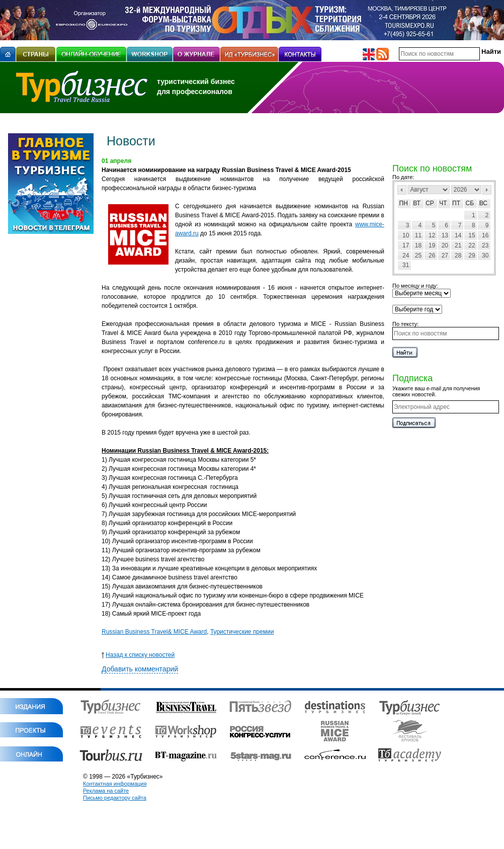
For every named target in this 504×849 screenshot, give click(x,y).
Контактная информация (115, 784)
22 (472, 245)
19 (432, 245)
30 (485, 256)
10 (406, 235)
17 (406, 245)
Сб (470, 203)
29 (472, 256)
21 (458, 245)
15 (472, 235)
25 (418, 256)
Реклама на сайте (106, 791)
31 (406, 265)
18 (418, 245)
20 (445, 245)
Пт (456, 203)
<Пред (402, 190)
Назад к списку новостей (138, 655)
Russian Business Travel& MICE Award (154, 632)
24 (406, 256)
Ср (430, 203)
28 (458, 256)
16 (485, 235)
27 (445, 256)
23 (485, 245)
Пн (404, 203)
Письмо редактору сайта (115, 798)
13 (445, 235)
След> (487, 190)
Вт (417, 203)
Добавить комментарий (140, 669)
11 (418, 235)
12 (432, 235)
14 (458, 235)
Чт (443, 203)
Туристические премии (242, 632)
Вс (483, 203)
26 (432, 256)
